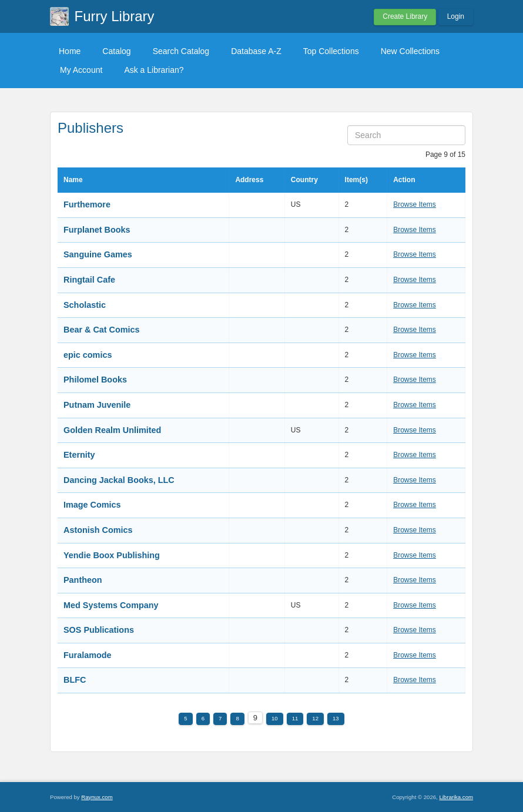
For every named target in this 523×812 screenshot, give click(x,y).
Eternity (79, 455)
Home (70, 51)
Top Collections (331, 51)
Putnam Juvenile (97, 405)
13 (336, 718)
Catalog (116, 51)
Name (73, 180)
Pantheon (83, 580)
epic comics (88, 355)
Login (456, 16)
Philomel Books (95, 380)
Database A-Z (256, 51)
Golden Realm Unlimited (112, 430)
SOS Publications (99, 630)
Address (249, 180)
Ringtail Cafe (89, 280)
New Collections (410, 51)
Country (304, 180)
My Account (81, 70)
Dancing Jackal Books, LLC (119, 480)
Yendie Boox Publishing (112, 555)
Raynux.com (97, 797)
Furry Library (115, 16)
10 (275, 718)
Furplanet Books (97, 230)
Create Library (405, 16)
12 (315, 718)
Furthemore (87, 204)
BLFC (75, 680)
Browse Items (415, 204)
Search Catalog (181, 51)
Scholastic (85, 305)
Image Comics (92, 505)
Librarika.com (456, 797)
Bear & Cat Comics (102, 330)
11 (295, 718)
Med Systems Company (111, 605)
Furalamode (88, 655)
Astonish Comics (98, 530)
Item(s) (356, 180)
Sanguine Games (98, 254)
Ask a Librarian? (154, 70)
